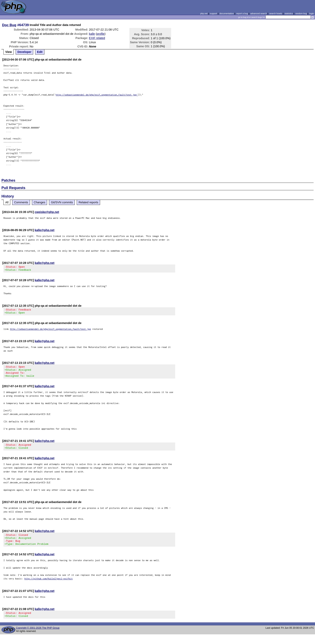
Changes (40, 202)
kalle (92, 34)
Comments (21, 202)
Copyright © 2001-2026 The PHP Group (38, 638)
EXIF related (97, 38)
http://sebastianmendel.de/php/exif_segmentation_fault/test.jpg (51, 331)
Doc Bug (9, 25)
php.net (204, 13)
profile (101, 34)
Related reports (88, 202)
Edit (40, 52)
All (7, 202)
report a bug (242, 13)
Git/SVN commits (62, 202)
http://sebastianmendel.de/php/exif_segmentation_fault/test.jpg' (97, 95)
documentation (227, 13)
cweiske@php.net (47, 212)
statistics (289, 13)
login (312, 13)
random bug (301, 13)
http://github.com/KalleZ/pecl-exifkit (49, 587)
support (214, 13)
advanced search (259, 13)
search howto (276, 13)
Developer (25, 52)
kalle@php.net (45, 230)
